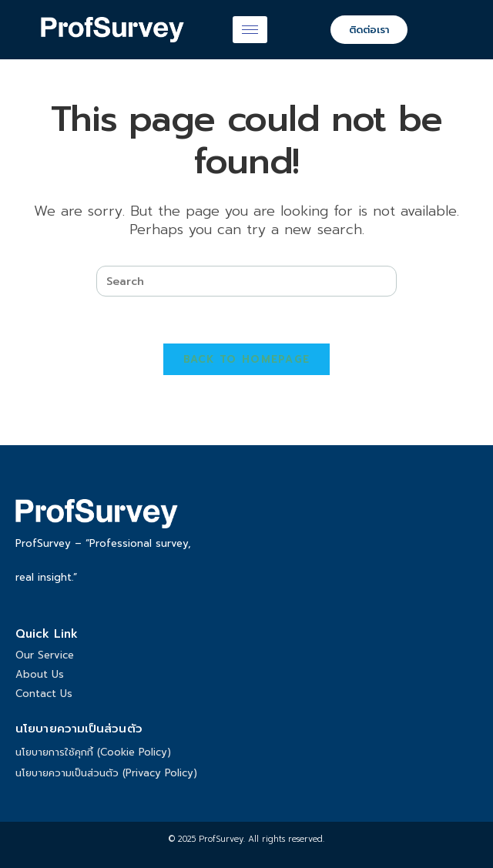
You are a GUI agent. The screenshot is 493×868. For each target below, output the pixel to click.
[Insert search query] (246, 281)
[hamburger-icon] (250, 30)
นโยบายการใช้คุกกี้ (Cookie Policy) (93, 752)
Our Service (45, 655)
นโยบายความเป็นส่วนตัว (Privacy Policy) (106, 773)
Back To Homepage (247, 359)
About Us (40, 674)
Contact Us (44, 694)
